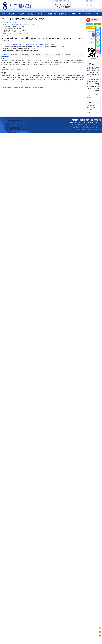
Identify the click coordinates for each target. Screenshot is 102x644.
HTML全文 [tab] (14, 55)
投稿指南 (21, 14)
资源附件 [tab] (68, 55)
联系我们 (62, 14)
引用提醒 (93, 28)
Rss (80, 14)
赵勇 (3, 25)
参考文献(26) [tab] (37, 55)
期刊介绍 (11, 14)
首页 (3, 14)
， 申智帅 (27, 25)
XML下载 (90, 24)
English (95, 14)
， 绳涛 (21, 25)
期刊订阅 (72, 14)
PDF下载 (94, 20)
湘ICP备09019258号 (76, 130)
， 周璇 (32, 25)
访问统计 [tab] (58, 55)
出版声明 (39, 14)
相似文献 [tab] (48, 55)
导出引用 (97, 24)
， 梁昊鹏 (15, 25)
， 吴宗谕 (9, 25)
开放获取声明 (51, 14)
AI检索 (87, 14)
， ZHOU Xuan (53, 44)
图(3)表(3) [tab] (25, 55)
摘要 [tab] (5, 55)
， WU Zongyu (14, 44)
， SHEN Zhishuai (44, 44)
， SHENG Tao (34, 44)
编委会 (30, 14)
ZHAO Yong (5, 44)
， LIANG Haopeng (24, 44)
